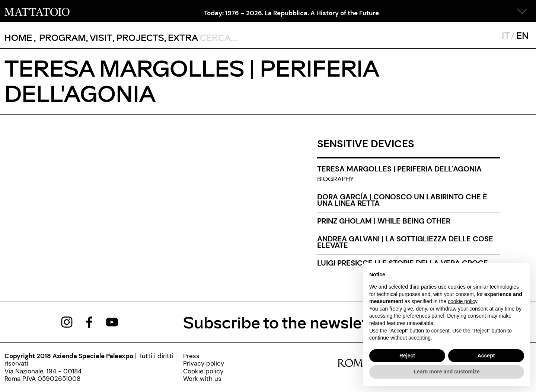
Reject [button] (407, 356)
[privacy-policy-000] (204, 363)
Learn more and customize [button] (446, 372)
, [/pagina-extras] (181, 37)
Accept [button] (486, 356)
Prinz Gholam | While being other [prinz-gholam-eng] (384, 221)
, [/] (20, 38)
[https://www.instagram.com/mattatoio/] (67, 321)
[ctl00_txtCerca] (248, 37)
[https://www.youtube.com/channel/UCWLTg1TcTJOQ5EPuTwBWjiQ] (112, 321)
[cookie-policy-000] (204, 371)
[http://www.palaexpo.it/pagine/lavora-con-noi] (204, 379)
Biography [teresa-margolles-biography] (335, 179)
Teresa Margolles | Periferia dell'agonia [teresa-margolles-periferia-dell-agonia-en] (399, 169)
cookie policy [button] (462, 301)
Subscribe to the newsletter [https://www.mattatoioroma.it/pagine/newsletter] (286, 322)
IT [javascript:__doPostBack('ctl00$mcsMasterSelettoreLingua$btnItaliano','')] (506, 35)
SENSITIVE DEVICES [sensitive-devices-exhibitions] (366, 144)
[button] (522, 11)
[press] (204, 356)
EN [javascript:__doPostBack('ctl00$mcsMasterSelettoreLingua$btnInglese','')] (522, 35)
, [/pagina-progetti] (138, 37)
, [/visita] (99, 37)
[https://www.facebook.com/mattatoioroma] (89, 321)
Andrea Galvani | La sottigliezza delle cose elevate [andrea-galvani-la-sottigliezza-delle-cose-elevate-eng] (405, 242)
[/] (37, 11)
